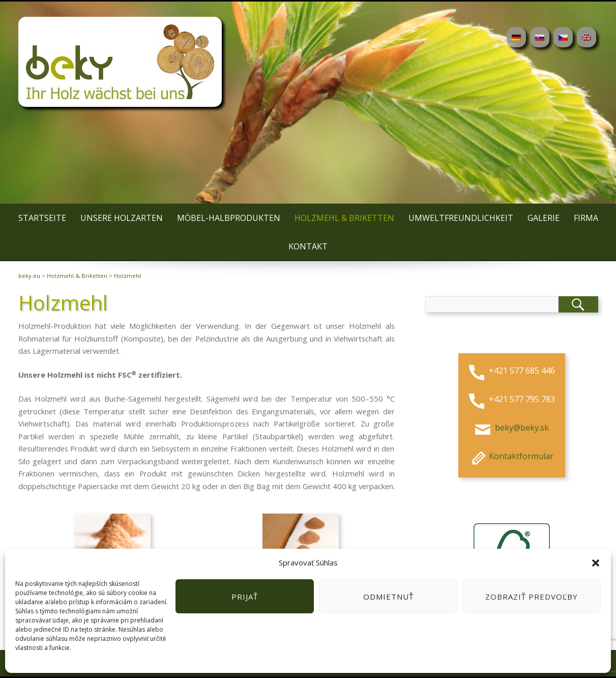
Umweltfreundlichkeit (461, 218)
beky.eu (29, 276)
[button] (596, 563)
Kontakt (308, 246)
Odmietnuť (388, 597)
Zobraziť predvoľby (532, 597)
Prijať (245, 597)
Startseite (42, 218)
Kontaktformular (511, 456)
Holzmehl (127, 276)
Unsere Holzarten (122, 218)
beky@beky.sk (521, 428)
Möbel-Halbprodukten (229, 218)
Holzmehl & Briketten (344, 218)
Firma (586, 218)
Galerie (544, 218)
